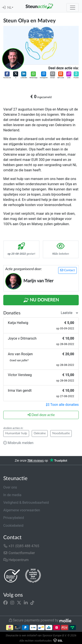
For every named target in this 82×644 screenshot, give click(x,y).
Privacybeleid (14, 518)
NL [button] (9, 8)
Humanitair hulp (16, 433)
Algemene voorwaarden (22, 510)
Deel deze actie (41, 415)
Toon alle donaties (62, 405)
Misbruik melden (18, 443)
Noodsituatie (61, 433)
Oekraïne (40, 433)
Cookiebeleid (13, 526)
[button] (7, 75)
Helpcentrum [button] (16, 560)
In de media (12, 495)
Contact (67, 270)
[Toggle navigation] (73, 8)
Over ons (10, 487)
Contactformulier (19, 553)
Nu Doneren (41, 300)
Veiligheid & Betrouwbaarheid (26, 503)
